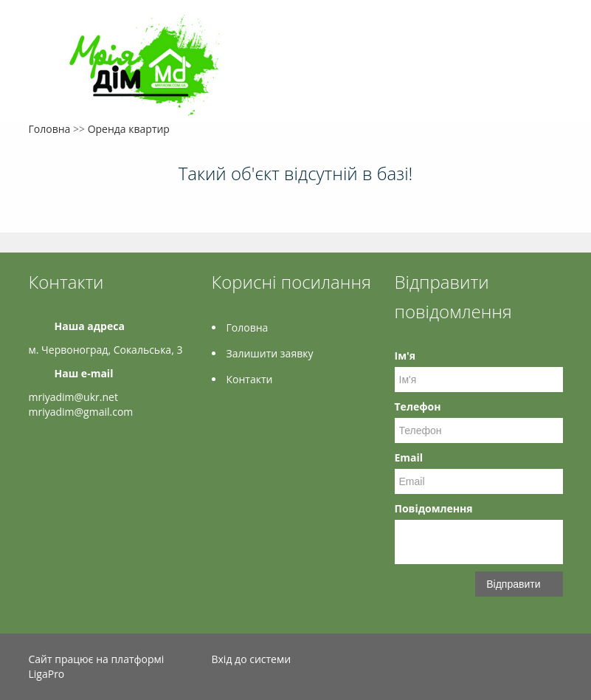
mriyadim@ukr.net (73, 397)
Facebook (494, 661)
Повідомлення (434, 508)
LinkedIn (554, 661)
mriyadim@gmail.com (81, 412)
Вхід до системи (252, 659)
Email (409, 457)
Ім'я (405, 356)
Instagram (522, 661)
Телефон (418, 406)
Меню (42, 35)
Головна (50, 129)
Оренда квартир (129, 129)
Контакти (250, 379)
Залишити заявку (270, 353)
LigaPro (47, 674)
